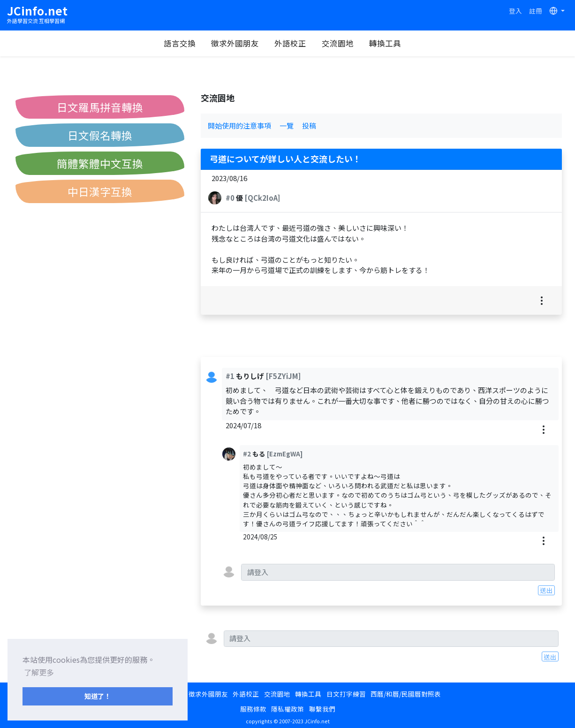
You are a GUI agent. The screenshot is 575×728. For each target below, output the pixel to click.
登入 (515, 11)
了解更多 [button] (39, 672)
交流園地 (342, 43)
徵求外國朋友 (240, 43)
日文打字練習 (346, 694)
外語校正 (295, 43)
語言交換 (184, 43)
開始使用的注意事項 (239, 125)
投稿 (309, 125)
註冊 (536, 11)
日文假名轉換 (100, 135)
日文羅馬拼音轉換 (100, 107)
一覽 (287, 125)
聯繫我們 (322, 709)
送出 (546, 590)
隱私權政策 (287, 709)
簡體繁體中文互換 (100, 163)
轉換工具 (390, 43)
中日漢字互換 (100, 191)
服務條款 (253, 709)
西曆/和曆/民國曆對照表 (406, 694)
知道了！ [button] (98, 696)
